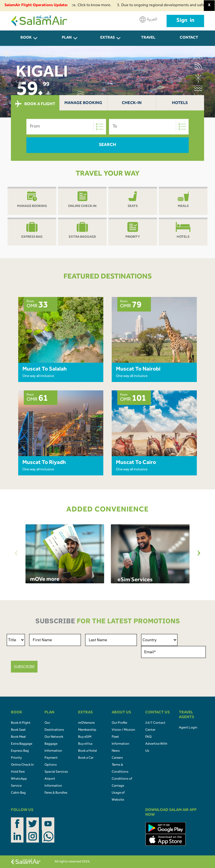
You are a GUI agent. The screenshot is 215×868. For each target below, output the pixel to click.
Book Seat (18, 730)
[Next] (199, 554)
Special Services (56, 772)
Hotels (180, 103)
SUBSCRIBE (24, 667)
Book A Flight (21, 723)
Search (107, 145)
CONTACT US (189, 41)
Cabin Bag (18, 793)
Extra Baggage (22, 744)
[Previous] (16, 554)
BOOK (26, 38)
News (116, 751)
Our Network (54, 737)
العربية (148, 19)
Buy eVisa (85, 744)
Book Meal (18, 737)
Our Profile (119, 723)
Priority (16, 758)
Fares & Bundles (56, 793)
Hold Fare (18, 772)
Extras (107, 38)
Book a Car (86, 758)
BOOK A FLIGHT (35, 104)
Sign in (185, 21)
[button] (17, 82)
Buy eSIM (85, 737)
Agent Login (188, 728)
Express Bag (20, 751)
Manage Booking (83, 103)
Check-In (132, 103)
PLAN (67, 38)
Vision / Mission (123, 730)
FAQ (148, 737)
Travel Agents (148, 41)
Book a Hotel (87, 751)
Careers (117, 758)
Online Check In (22, 765)
